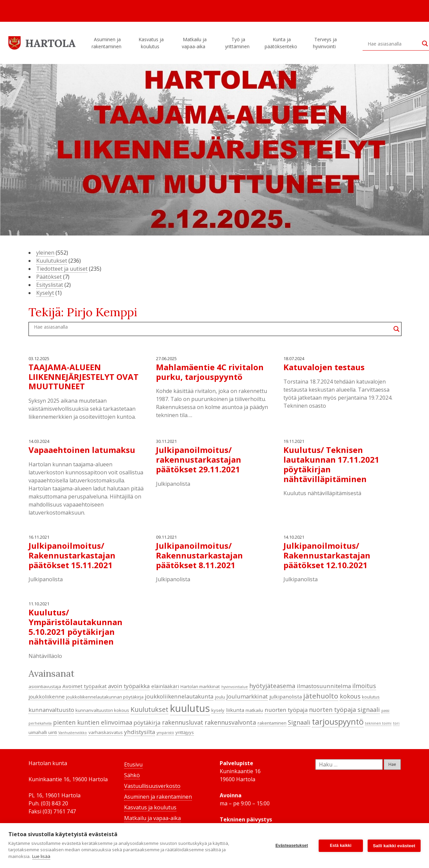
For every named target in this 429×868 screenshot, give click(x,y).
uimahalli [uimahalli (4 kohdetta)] (38, 732)
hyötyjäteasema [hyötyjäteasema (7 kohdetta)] (272, 686)
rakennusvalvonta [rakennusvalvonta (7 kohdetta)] (230, 722)
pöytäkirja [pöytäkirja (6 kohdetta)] (147, 722)
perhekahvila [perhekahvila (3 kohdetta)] (40, 723)
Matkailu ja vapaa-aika (195, 43)
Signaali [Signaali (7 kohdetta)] (299, 722)
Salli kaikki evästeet (394, 846)
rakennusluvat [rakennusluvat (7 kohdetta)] (183, 722)
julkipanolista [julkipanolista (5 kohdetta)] (286, 696)
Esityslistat (50, 285)
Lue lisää (41, 856)
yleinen (45, 253)
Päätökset (49, 277)
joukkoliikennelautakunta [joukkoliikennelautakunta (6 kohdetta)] (179, 696)
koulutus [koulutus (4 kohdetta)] (371, 697)
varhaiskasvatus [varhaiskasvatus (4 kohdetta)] (106, 732)
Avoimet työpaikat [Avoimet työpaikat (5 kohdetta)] (85, 686)
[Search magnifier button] (396, 329)
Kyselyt (45, 293)
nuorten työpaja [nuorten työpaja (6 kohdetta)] (286, 710)
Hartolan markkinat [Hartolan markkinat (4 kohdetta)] (200, 686)
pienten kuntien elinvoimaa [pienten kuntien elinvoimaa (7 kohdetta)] (93, 722)
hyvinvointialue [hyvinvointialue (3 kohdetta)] (235, 687)
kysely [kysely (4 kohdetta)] (218, 710)
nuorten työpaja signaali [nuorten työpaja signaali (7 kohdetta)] (344, 710)
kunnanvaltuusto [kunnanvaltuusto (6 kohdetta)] (51, 710)
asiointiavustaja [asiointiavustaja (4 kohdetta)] (45, 686)
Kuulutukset (52, 261)
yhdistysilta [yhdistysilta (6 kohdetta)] (140, 732)
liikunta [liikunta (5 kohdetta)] (235, 710)
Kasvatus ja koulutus (151, 43)
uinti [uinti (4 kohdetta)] (53, 732)
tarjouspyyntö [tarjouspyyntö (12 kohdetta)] (338, 722)
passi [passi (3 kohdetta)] (385, 711)
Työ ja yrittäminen (238, 43)
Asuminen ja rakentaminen (108, 43)
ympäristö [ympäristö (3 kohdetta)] (165, 733)
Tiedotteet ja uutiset (62, 269)
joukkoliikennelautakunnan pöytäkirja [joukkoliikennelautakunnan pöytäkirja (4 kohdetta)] (105, 697)
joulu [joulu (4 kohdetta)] (220, 697)
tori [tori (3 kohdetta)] (396, 723)
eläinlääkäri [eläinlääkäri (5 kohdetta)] (165, 686)
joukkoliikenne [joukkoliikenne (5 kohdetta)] (47, 696)
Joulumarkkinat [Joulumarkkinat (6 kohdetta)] (247, 696)
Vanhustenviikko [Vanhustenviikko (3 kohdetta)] (73, 733)
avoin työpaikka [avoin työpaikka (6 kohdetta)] (129, 686)
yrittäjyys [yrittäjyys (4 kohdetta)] (185, 732)
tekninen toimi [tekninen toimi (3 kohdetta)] (378, 723)
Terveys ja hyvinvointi (325, 43)
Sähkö (132, 775)
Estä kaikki (341, 846)
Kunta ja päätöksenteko (282, 43)
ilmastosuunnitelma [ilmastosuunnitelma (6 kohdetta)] (324, 686)
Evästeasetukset (292, 846)
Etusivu (133, 764)
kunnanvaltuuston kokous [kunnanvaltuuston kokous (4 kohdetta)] (102, 710)
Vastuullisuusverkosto (152, 786)
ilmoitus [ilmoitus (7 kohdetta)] (364, 686)
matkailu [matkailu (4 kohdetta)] (254, 710)
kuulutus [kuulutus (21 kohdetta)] (190, 708)
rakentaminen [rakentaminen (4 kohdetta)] (272, 723)
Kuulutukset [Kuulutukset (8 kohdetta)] (149, 709)
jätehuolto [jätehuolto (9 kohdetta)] (321, 696)
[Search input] (393, 44)
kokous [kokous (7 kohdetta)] (350, 696)
